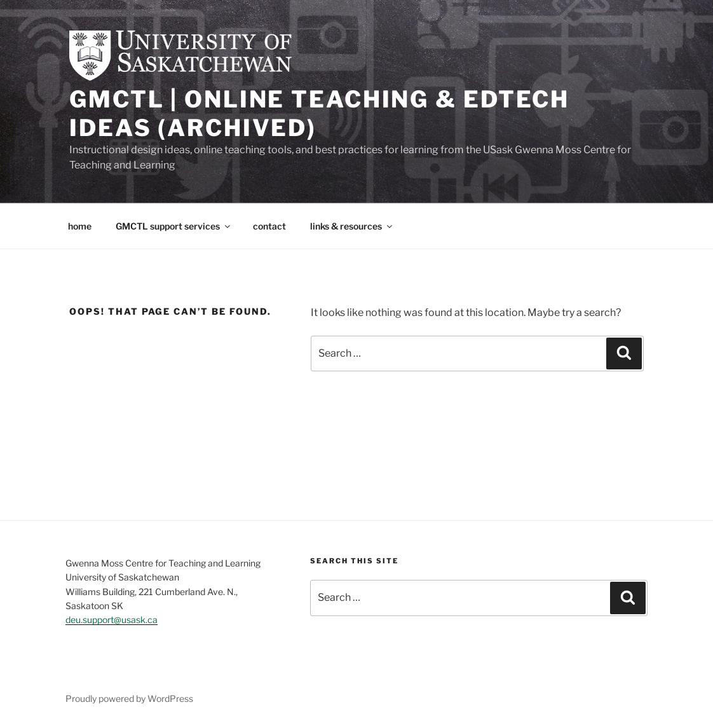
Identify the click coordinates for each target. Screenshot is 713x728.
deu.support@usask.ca (112, 620)
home (80, 226)
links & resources (352, 226)
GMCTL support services (174, 226)
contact (269, 226)
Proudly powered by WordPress (129, 698)
